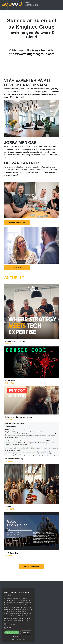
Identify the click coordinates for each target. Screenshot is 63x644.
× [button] (32, 590)
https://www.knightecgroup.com (31, 54)
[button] (11, 624)
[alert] (18, 615)
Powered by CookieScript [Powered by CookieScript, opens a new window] (18, 640)
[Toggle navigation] (58, 5)
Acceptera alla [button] (12, 632)
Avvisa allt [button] (26, 632)
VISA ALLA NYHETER (31, 567)
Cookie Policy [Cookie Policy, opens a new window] (25, 620)
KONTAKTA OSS (17, 268)
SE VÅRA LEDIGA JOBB (17, 223)
